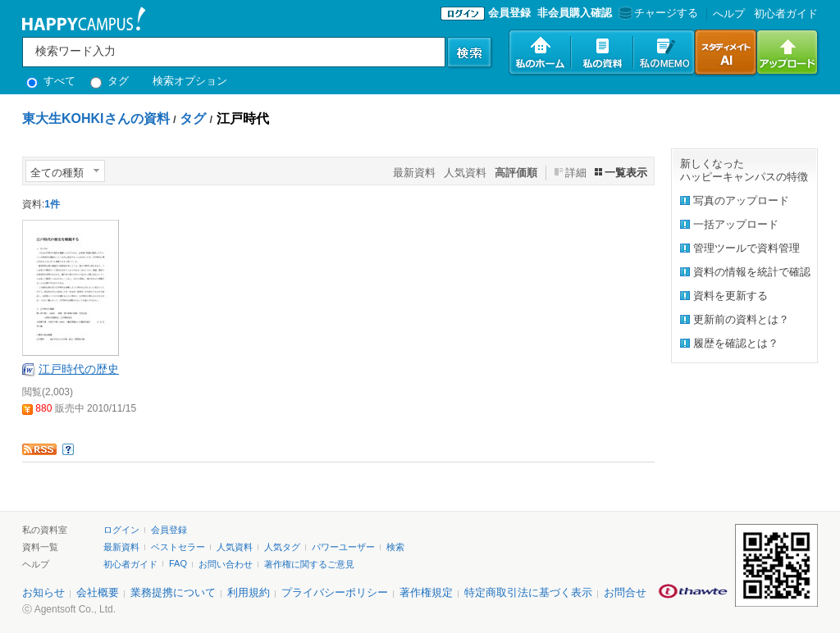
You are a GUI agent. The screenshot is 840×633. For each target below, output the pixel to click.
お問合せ (625, 592)
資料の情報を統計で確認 (752, 272)
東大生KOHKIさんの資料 (96, 118)
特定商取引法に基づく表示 (528, 592)
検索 (395, 547)
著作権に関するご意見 (309, 564)
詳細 (576, 173)
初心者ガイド (786, 14)
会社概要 (98, 592)
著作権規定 (426, 592)
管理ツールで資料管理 (746, 248)
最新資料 (414, 173)
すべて (51, 81)
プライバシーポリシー (335, 592)
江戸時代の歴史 (79, 369)
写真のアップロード (741, 200)
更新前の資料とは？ (741, 319)
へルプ (729, 14)
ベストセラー (178, 547)
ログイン (121, 530)
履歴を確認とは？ (736, 343)
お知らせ (43, 592)
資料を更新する (730, 296)
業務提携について (173, 592)
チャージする (657, 13)
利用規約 (249, 592)
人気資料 (465, 173)
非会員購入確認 (575, 13)
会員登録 (509, 13)
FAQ (178, 563)
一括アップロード (736, 224)
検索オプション (190, 81)
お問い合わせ (226, 564)
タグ (110, 81)
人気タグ (282, 547)
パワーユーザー (343, 547)
